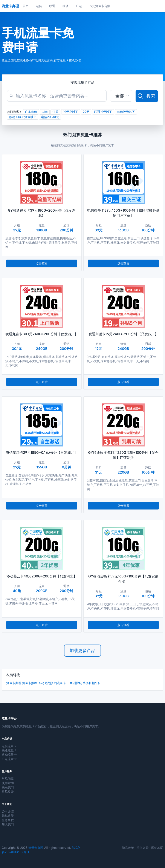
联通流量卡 (9, 750)
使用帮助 (8, 783)
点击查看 (42, 263)
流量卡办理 (14, 683)
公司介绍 (8, 811)
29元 (86, 112)
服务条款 (8, 820)
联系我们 (8, 787)
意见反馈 (8, 792)
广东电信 (31, 112)
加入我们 (8, 824)
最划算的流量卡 (55, 683)
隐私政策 (8, 816)
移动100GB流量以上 (23, 117)
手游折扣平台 (92, 683)
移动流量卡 (9, 755)
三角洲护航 (74, 683)
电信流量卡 (9, 746)
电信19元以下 (126, 112)
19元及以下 (71, 112)
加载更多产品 (82, 651)
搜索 (146, 96)
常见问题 (8, 779)
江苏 (55, 112)
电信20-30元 (50, 117)
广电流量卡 (9, 759)
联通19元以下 (103, 112)
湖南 (45, 112)
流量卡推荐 (30, 683)
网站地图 (157, 848)
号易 (41, 683)
